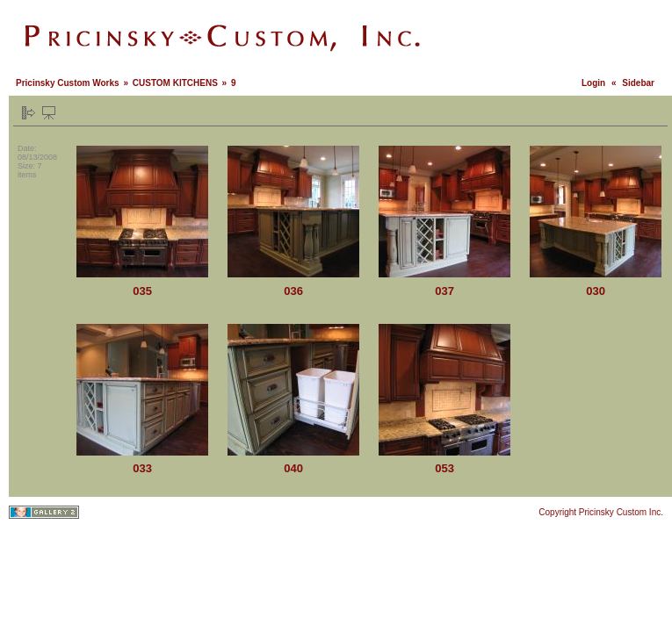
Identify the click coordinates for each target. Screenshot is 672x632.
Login (593, 83)
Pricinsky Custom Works (68, 83)
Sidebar (638, 83)
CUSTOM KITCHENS (175, 83)
